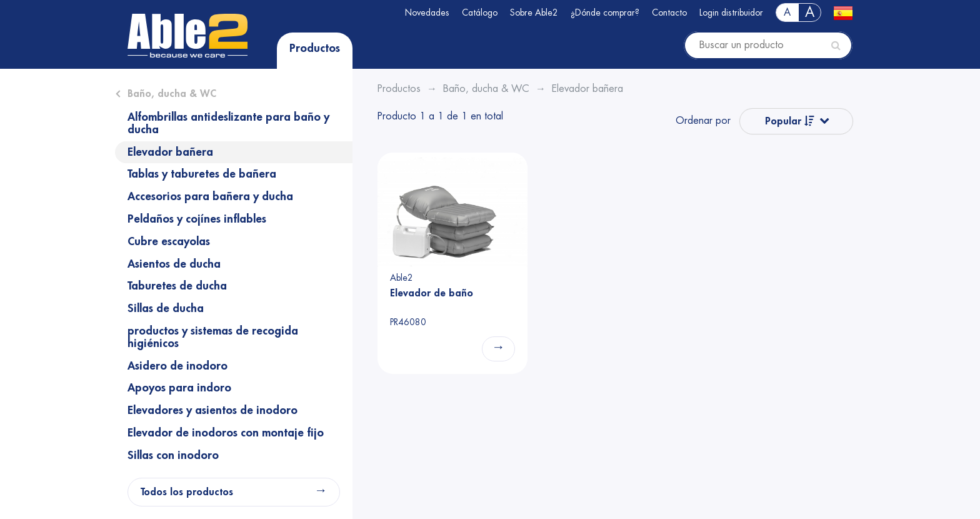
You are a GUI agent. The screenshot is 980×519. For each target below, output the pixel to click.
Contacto (669, 13)
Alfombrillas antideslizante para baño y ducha (228, 123)
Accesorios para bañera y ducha (210, 196)
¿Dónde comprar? (605, 13)
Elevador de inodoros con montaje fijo (226, 433)
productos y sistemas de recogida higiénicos (213, 337)
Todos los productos (187, 492)
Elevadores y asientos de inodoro (212, 410)
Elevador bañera (170, 152)
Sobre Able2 (534, 13)
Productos (315, 48)
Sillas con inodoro (173, 455)
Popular (790, 121)
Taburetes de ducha (177, 286)
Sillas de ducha (166, 308)
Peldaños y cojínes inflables (197, 219)
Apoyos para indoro (179, 388)
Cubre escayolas (169, 241)
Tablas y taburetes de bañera (202, 174)
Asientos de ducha (174, 264)
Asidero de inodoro (177, 366)
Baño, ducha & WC (172, 94)
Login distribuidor (731, 13)
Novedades (427, 13)
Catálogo (480, 13)
